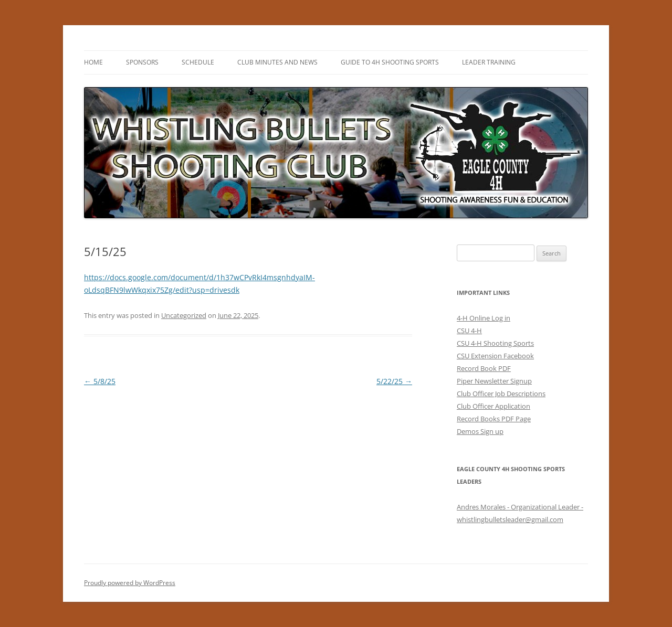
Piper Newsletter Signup (494, 381)
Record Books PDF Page (494, 419)
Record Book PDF (484, 368)
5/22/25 (394, 381)
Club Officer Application (493, 406)
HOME (93, 62)
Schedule (198, 62)
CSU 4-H (469, 331)
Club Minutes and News (277, 62)
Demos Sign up (480, 431)
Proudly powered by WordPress (130, 583)
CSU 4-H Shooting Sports (495, 343)
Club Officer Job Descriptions (501, 394)
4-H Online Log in (484, 318)
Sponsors (142, 62)
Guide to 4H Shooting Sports (390, 62)
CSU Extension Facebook (495, 356)
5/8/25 (100, 381)
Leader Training (489, 62)
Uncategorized (184, 315)
